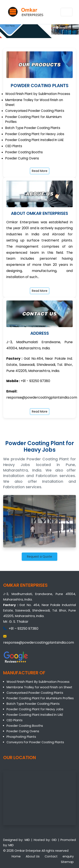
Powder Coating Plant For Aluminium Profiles (40, 698)
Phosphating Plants (21, 737)
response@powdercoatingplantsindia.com (42, 397)
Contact (51, 856)
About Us (33, 856)
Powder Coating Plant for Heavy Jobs (35, 709)
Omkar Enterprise (28, 851)
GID (54, 840)
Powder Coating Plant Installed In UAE (35, 715)
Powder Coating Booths (25, 726)
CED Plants (15, 720)
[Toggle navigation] (67, 12)
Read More (40, 171)
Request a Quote (39, 557)
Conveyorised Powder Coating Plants (35, 693)
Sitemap (67, 862)
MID (27, 840)
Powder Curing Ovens (23, 731)
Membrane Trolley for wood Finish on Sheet (39, 687)
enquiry (68, 856)
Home (16, 856)
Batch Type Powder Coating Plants (33, 704)
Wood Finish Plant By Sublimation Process (38, 682)
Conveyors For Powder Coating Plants (35, 742)
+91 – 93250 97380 (23, 629)
